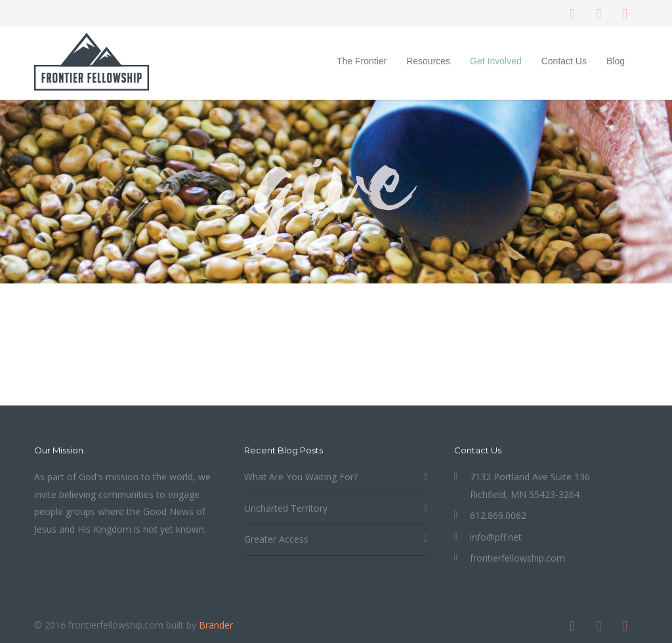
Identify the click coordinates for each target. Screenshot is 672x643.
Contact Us (564, 61)
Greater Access (276, 539)
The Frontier (362, 61)
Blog (616, 61)
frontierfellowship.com (517, 558)
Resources (428, 61)
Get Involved (496, 61)
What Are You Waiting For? (301, 477)
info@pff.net (496, 537)
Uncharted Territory (286, 508)
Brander (216, 625)
